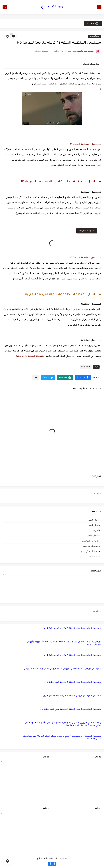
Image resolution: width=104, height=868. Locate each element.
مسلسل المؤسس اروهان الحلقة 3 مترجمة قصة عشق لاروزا (72, 682)
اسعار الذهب (93, 535)
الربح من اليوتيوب (90, 541)
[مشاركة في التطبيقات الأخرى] (36, 378)
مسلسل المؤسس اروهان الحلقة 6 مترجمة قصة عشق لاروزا (72, 696)
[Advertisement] (78, 782)
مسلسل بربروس (91, 546)
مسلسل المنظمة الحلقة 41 (85, 144)
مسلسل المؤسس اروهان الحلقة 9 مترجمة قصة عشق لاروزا (72, 628)
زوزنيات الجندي (52, 7)
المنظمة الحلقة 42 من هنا (31, 356)
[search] (5, 7)
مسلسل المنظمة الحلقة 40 (85, 258)
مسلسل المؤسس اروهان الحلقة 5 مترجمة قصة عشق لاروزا (72, 655)
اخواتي (95, 530)
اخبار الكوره (93, 520)
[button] (83, 378)
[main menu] (99, 7)
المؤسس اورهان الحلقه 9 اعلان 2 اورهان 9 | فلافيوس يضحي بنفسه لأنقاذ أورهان (63, 669)
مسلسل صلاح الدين (89, 551)
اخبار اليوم (94, 525)
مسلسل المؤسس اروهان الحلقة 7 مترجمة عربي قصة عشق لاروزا (69, 709)
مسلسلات (95, 36)
